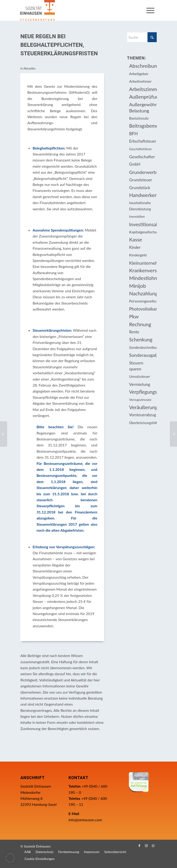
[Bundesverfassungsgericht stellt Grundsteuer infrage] (4, 434)
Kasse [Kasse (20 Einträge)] (136, 239)
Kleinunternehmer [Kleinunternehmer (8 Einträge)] (143, 263)
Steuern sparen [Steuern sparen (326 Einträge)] (136, 366)
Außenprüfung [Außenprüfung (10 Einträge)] (143, 97)
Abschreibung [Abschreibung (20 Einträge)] (143, 66)
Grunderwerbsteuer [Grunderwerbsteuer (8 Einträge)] (143, 172)
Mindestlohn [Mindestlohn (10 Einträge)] (143, 278)
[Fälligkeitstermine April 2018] (173, 434)
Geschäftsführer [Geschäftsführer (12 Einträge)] (140, 149)
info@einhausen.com (85, 820)
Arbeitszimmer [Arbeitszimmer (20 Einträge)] (143, 89)
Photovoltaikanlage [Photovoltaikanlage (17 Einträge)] (143, 309)
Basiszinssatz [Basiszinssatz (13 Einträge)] (139, 118)
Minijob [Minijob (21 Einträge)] (137, 286)
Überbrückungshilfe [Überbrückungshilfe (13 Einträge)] (143, 423)
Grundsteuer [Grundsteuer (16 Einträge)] (141, 180)
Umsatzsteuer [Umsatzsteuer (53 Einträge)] (140, 376)
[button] (10, 858)
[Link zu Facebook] (139, 846)
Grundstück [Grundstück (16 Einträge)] (140, 188)
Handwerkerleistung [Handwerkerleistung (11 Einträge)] (143, 195)
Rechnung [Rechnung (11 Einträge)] (140, 324)
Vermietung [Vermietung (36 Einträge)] (140, 384)
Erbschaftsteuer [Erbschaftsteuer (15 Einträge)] (143, 141)
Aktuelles (30, 68)
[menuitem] (150, 10)
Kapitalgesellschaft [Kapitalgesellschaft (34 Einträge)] (143, 232)
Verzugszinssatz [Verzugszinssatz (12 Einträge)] (140, 400)
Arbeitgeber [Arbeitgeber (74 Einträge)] (139, 74)
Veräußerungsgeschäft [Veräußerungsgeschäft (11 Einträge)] (143, 407)
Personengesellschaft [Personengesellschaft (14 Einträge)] (143, 301)
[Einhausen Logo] (38, 10)
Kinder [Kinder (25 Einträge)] (135, 247)
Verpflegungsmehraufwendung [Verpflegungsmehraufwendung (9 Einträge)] (143, 392)
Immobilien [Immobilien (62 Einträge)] (137, 216)
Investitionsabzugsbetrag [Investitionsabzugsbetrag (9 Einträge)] (143, 224)
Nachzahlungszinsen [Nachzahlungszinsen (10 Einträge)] (143, 293)
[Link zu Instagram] (146, 846)
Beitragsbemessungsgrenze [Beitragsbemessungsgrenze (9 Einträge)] (143, 126)
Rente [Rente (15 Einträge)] (134, 332)
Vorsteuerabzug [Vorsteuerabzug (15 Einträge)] (143, 415)
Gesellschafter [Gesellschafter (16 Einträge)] (142, 157)
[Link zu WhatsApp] (153, 846)
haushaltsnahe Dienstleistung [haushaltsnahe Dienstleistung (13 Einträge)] (140, 206)
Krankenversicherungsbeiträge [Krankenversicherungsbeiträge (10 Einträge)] (143, 270)
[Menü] (150, 10)
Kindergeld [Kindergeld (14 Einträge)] (138, 255)
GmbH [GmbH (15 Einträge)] (135, 164)
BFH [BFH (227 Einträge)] (133, 133)
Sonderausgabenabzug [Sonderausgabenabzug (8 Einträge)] (143, 355)
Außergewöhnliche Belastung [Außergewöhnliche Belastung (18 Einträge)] (143, 107)
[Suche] (142, 37)
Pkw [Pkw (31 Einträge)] (134, 316)
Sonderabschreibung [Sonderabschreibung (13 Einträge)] (143, 347)
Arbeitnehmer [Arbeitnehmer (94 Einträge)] (140, 81)
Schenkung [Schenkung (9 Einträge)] (141, 339)
